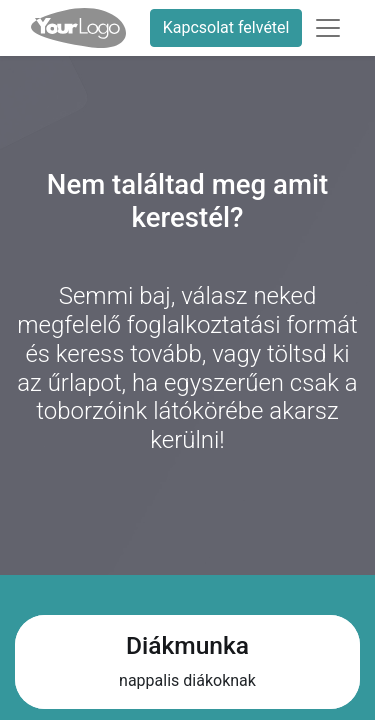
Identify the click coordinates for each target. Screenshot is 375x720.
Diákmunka (187, 645)
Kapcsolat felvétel (226, 27)
